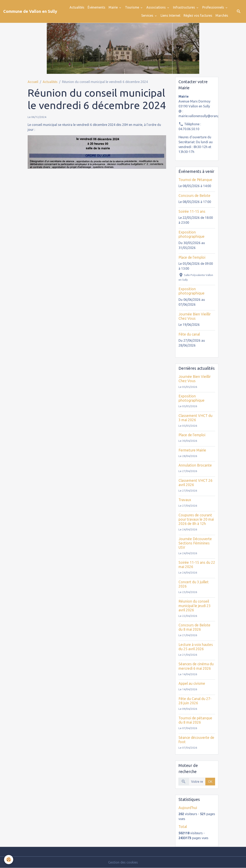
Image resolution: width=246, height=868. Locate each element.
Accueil (33, 82)
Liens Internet (170, 15)
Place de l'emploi (192, 257)
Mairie (114, 7)
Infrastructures (184, 7)
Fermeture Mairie (192, 450)
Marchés (222, 15)
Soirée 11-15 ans (192, 211)
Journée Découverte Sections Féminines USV (195, 543)
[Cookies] (9, 860)
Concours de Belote (194, 196)
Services (148, 15)
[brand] (30, 11)
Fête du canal (189, 334)
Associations (156, 7)
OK (210, 782)
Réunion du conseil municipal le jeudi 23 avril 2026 (195, 606)
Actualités (77, 7)
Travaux (185, 500)
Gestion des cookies (123, 862)
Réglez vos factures (198, 15)
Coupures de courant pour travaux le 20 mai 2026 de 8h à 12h (196, 519)
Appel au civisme (192, 683)
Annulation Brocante (195, 465)
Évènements (96, 7)
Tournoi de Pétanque (195, 180)
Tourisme (132, 7)
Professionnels (214, 7)
